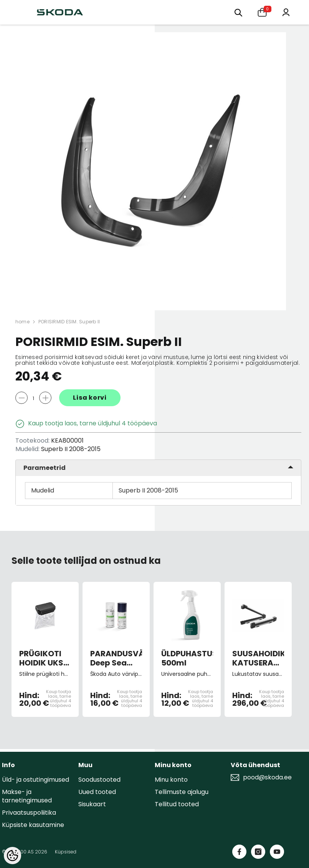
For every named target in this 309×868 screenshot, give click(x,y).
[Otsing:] (238, 12)
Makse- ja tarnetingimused (27, 796)
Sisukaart (92, 804)
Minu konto (171, 780)
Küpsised (66, 852)
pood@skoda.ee (267, 777)
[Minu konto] (286, 12)
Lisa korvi (90, 398)
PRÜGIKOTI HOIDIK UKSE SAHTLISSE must (43, 658)
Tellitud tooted (177, 804)
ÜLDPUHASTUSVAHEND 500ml (187, 658)
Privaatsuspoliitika (29, 813)
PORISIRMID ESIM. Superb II (69, 322)
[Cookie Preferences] (12, 856)
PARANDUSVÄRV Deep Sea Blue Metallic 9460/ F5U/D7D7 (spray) (116, 658)
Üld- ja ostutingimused (36, 780)
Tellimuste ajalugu (182, 792)
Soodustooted (99, 780)
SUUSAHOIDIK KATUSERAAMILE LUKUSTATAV (258, 658)
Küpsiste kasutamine (33, 825)
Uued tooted (97, 792)
